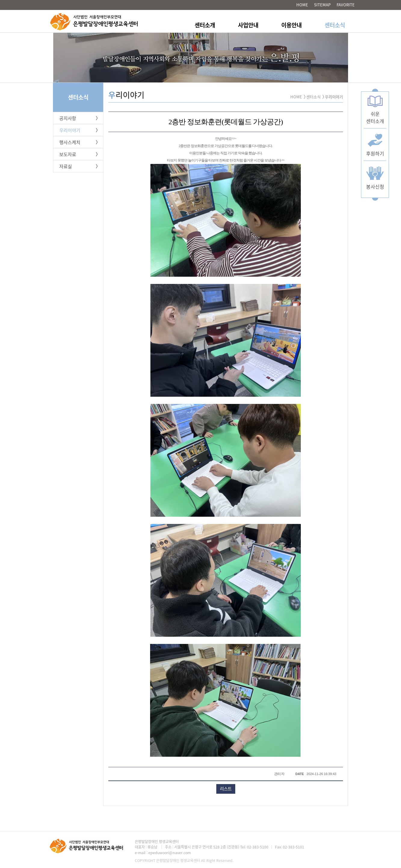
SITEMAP (322, 5)
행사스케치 (70, 142)
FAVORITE (346, 5)
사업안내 (248, 25)
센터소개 (205, 25)
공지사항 (68, 118)
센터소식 (335, 25)
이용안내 (291, 25)
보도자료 (68, 154)
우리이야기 (70, 130)
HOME (302, 5)
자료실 (66, 166)
